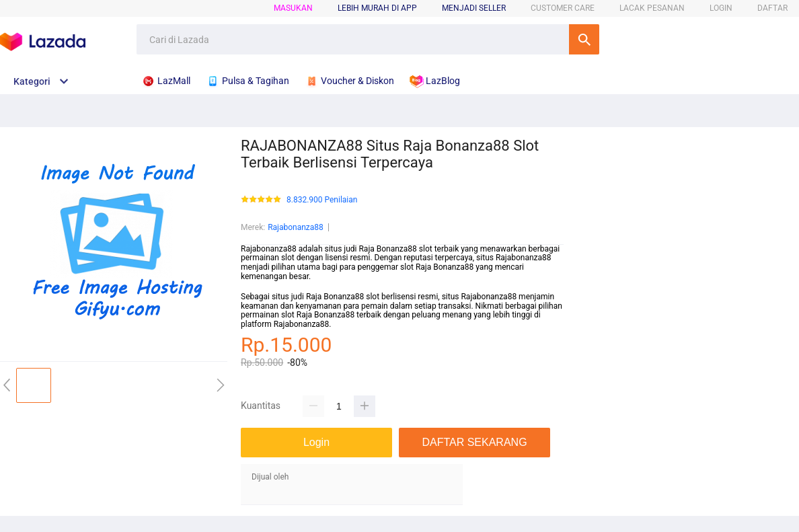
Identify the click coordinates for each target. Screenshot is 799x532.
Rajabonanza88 (296, 227)
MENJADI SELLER (474, 8)
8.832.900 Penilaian (322, 200)
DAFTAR (772, 8)
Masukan (293, 8)
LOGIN (721, 8)
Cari (584, 39)
